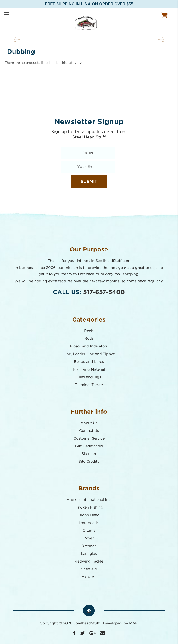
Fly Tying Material (89, 370)
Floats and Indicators (89, 346)
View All (89, 577)
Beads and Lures (89, 362)
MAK (134, 623)
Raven (89, 538)
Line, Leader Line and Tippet (89, 354)
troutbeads (89, 523)
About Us (89, 423)
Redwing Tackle (89, 562)
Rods (89, 339)
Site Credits (89, 462)
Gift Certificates (89, 446)
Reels (89, 331)
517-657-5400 (104, 292)
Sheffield (89, 569)
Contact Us (89, 431)
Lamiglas (89, 554)
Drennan (89, 546)
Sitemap (89, 454)
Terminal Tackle (89, 385)
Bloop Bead (89, 515)
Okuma (89, 531)
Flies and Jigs (89, 377)
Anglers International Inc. (89, 500)
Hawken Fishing (89, 508)
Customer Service (89, 439)
